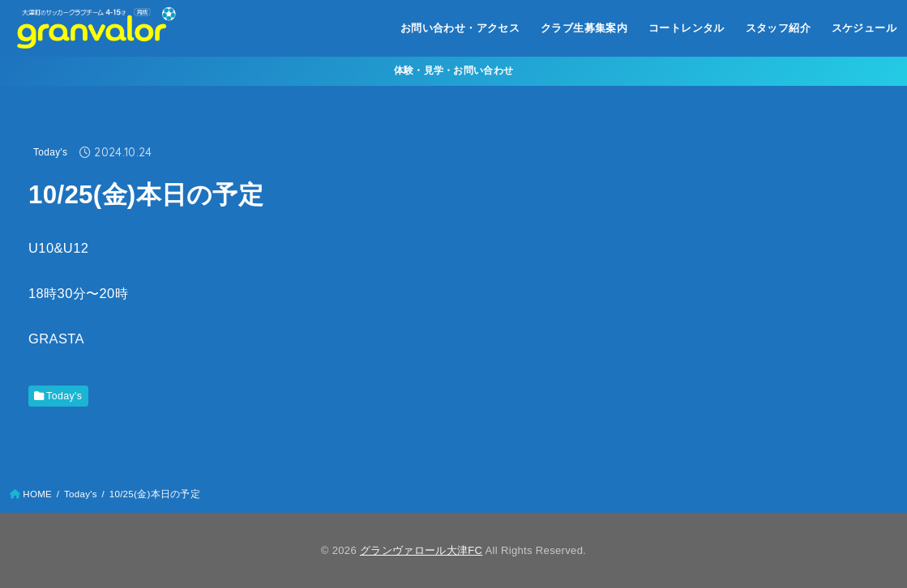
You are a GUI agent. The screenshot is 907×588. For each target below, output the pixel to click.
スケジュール (864, 28)
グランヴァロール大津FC (421, 550)
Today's (50, 152)
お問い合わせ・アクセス (460, 28)
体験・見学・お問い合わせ (454, 70)
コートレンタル (687, 28)
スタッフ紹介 (778, 28)
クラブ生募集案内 (584, 28)
